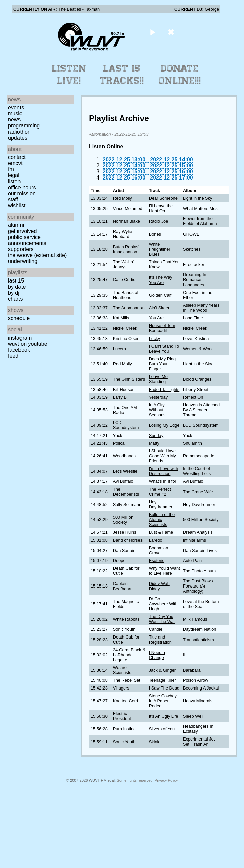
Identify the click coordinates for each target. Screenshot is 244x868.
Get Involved (22, 231)
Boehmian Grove (159, 550)
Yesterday (158, 397)
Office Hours (22, 187)
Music (15, 114)
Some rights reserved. (135, 780)
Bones (155, 234)
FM (11, 169)
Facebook (19, 350)
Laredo (156, 540)
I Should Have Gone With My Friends (162, 456)
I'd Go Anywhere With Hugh (163, 604)
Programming (24, 126)
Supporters (21, 249)
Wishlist (17, 206)
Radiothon (19, 132)
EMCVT (15, 163)
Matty (154, 443)
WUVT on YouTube (28, 344)
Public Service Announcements (27, 240)
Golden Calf (160, 295)
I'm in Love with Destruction (164, 471)
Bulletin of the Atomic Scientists (162, 520)
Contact (17, 157)
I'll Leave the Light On (161, 208)
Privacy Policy (166, 780)
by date (17, 287)
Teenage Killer (162, 680)
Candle (156, 629)
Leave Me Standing (158, 379)
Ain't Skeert (160, 308)
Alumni (16, 225)
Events (16, 108)
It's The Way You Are (161, 280)
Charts (15, 299)
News (14, 120)
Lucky (154, 338)
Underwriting (23, 261)
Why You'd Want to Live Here (165, 571)
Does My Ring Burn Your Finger (162, 364)
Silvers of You (162, 729)
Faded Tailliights (164, 389)
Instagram (20, 338)
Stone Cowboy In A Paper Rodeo (163, 701)
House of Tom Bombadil (162, 328)
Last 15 (16, 281)
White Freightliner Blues (160, 249)
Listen (14, 181)
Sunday (156, 435)
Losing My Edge (164, 425)
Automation (100, 134)
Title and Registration (160, 640)
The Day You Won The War (162, 619)
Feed (13, 356)
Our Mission (22, 193)
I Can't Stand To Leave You (164, 349)
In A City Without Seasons (157, 410)
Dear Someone (163, 198)
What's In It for (163, 481)
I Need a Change (157, 655)
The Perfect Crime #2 (160, 492)
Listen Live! (69, 74)
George (212, 9)
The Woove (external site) (37, 255)
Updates (18, 138)
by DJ (14, 293)
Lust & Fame (161, 532)
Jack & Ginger (162, 670)
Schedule (19, 318)
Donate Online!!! (180, 74)
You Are (156, 318)
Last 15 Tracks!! (122, 74)
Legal (14, 175)
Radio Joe (159, 221)
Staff (13, 199)
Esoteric (157, 560)
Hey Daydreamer (161, 504)
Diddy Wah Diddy (159, 586)
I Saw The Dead (164, 688)
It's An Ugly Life (164, 716)
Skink (154, 742)
